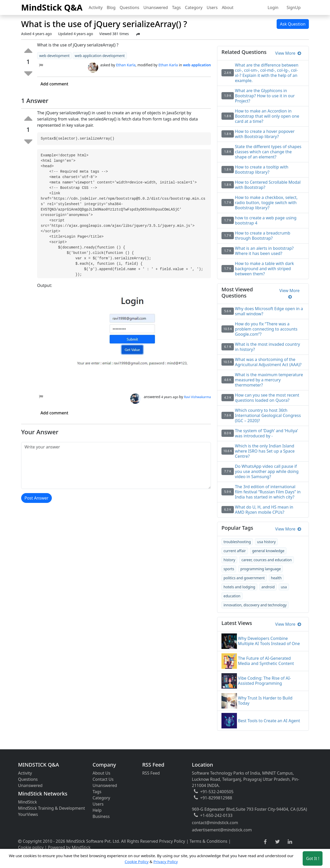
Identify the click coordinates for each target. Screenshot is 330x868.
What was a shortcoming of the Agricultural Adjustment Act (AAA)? (268, 362)
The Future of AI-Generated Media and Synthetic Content (266, 661)
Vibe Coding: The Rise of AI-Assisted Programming (265, 681)
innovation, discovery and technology (255, 605)
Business (101, 816)
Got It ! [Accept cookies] (313, 858)
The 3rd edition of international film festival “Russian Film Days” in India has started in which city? (268, 492)
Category (194, 7)
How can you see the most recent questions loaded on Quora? (267, 398)
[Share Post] (138, 34)
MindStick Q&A (52, 7)
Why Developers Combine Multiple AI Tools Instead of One (269, 641)
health (276, 578)
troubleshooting (237, 542)
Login (273, 7)
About (228, 7)
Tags (176, 7)
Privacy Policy (172, 841)
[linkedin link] (290, 842)
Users (212, 7)
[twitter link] (278, 842)
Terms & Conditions (208, 841)
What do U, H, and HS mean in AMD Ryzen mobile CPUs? (264, 510)
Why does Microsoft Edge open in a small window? (269, 311)
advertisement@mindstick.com (222, 830)
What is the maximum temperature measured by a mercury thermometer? (269, 380)
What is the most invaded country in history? (267, 347)
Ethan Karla (126, 65)
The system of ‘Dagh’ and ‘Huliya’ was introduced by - (266, 433)
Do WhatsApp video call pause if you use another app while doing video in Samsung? (267, 471)
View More (288, 53)
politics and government (244, 578)
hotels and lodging (239, 587)
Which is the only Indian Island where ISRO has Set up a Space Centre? (265, 451)
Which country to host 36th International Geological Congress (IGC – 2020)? (268, 415)
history (229, 560)
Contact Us (103, 779)
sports (229, 569)
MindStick (27, 802)
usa (284, 587)
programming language (261, 569)
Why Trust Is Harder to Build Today (265, 701)
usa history (266, 542)
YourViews (28, 814)
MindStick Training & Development (52, 808)
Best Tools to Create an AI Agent (269, 721)
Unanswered (156, 7)
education (232, 596)
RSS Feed (151, 773)
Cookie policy (31, 847)
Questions (129, 7)
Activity (96, 7)
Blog (111, 7)
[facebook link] (265, 842)
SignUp (294, 7)
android (268, 587)
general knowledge (268, 551)
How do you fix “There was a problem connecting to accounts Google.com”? (266, 329)
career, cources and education (266, 560)
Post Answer (36, 498)
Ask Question (293, 24)
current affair (235, 551)
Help (97, 810)
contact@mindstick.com (215, 823)
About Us (101, 773)
